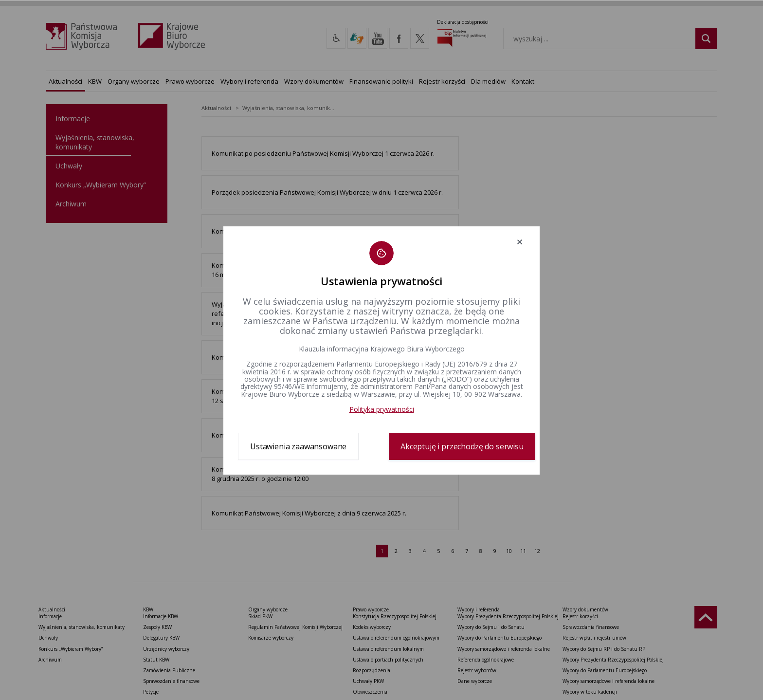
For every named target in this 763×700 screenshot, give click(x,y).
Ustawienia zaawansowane (298, 446)
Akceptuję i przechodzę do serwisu (462, 446)
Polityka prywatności (382, 409)
